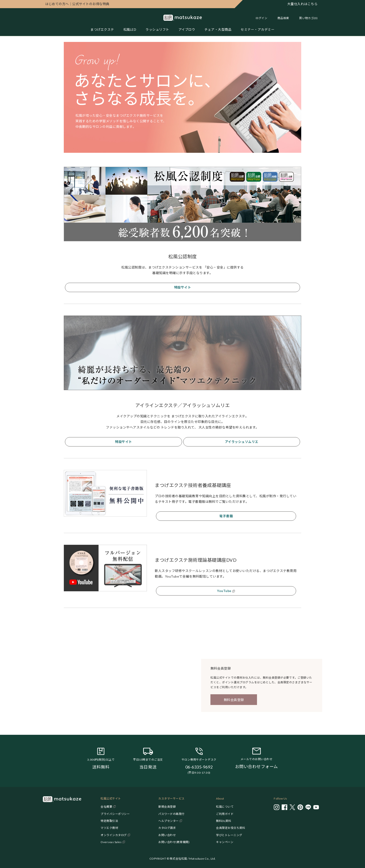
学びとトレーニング (229, 835)
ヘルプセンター (169, 821)
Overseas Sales (111, 842)
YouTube (224, 591)
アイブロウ (187, 29)
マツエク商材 (109, 828)
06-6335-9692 (199, 767)
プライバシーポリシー (115, 814)
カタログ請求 (167, 828)
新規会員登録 (167, 807)
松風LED (130, 29)
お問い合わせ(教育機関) (174, 842)
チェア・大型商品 (218, 29)
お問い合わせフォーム (257, 766)
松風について (225, 807)
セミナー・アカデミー (258, 29)
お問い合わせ (167, 835)
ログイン (261, 18)
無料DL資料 (224, 821)
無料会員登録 (234, 700)
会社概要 (106, 807)
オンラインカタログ (114, 835)
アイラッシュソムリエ (242, 442)
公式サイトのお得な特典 (77, 4)
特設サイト (183, 287)
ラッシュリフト (157, 29)
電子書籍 (226, 516)
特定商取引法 (109, 821)
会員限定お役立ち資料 (231, 828)
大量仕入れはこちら (302, 4)
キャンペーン (225, 842)
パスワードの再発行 (171, 814)
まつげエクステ (102, 29)
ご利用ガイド (225, 814)
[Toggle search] (281, 18)
